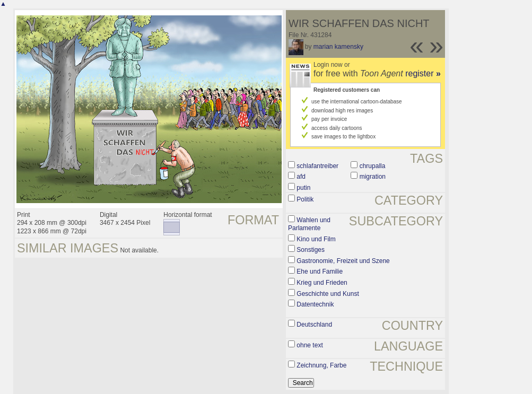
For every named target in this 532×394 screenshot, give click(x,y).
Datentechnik (315, 304)
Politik (305, 199)
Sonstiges (311, 250)
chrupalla (373, 166)
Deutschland (314, 325)
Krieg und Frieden (322, 283)
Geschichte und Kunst (328, 294)
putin (303, 188)
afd (301, 177)
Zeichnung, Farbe (321, 365)
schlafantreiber (317, 166)
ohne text (309, 345)
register (423, 73)
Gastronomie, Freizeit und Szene (343, 261)
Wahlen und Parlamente (309, 224)
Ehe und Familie (320, 272)
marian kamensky (338, 47)
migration (373, 177)
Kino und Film (316, 239)
